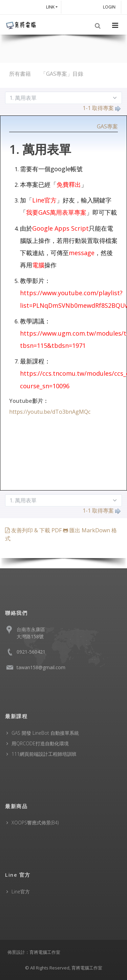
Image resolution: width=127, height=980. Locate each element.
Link (50, 7)
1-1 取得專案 (102, 108)
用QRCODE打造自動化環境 (40, 743)
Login (110, 7)
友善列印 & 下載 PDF (34, 530)
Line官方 (21, 892)
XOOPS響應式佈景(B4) (35, 823)
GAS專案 (107, 126)
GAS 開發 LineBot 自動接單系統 (45, 733)
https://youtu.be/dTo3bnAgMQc (50, 412)
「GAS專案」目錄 (62, 74)
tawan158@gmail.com (41, 667)
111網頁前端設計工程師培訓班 (44, 754)
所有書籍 (20, 74)
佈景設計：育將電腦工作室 (34, 952)
